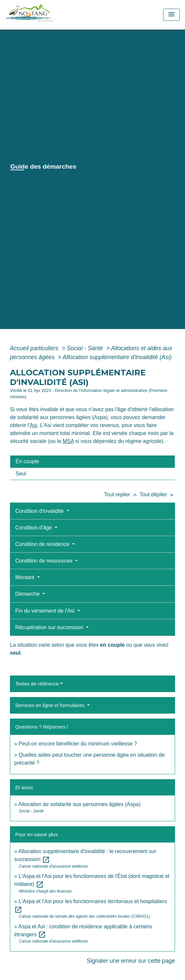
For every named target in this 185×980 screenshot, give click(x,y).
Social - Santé (86, 348)
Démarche (28, 594)
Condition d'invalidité (40, 511)
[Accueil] (44, 15)
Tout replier (122, 494)
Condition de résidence (43, 544)
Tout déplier (157, 494)
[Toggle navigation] (171, 15)
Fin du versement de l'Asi (46, 611)
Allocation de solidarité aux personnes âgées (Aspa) (79, 804)
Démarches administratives (127, 178)
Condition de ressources (45, 561)
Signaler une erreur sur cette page (131, 961)
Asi (33, 425)
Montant (25, 577)
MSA (68, 441)
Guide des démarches (42, 187)
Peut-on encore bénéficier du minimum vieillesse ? (78, 744)
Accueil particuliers (35, 348)
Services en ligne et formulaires (50, 705)
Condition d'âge (34, 528)
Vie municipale (60, 178)
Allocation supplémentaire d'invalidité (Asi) (117, 357)
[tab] (92, 462)
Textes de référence (37, 684)
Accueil (22, 178)
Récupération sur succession (50, 627)
